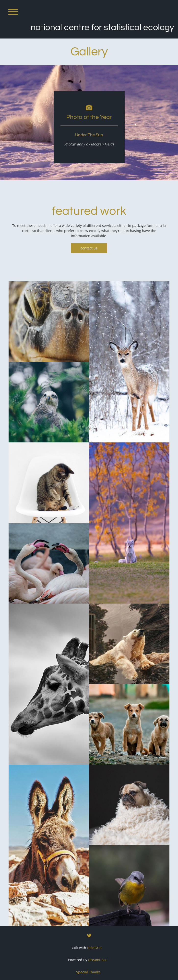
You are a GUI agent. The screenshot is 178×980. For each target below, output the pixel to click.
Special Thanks (88, 972)
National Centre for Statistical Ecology (102, 27)
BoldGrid (94, 948)
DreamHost (97, 960)
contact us (89, 248)
